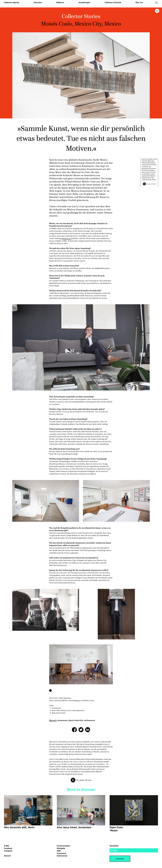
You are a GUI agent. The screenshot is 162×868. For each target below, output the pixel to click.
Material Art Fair (59, 713)
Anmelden (120, 859)
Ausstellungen (84, 2)
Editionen (60, 2)
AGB (59, 851)
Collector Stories (81, 16)
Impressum (62, 853)
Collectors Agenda (12, 2)
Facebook (8, 848)
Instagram (8, 851)
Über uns (139, 2)
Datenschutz (62, 856)
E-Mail (7, 846)
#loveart (53, 720)
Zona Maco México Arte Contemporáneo (68, 710)
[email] (134, 850)
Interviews (38, 2)
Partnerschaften (63, 846)
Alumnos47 (66, 238)
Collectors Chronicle (113, 2)
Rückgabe (61, 848)
